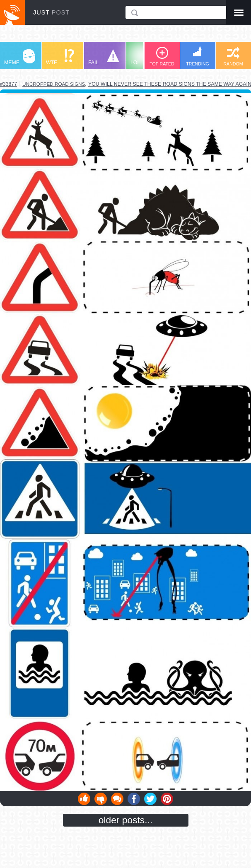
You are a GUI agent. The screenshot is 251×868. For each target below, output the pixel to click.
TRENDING (198, 56)
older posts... (126, 820)
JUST (51, 12)
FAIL (104, 57)
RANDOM (233, 57)
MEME (20, 57)
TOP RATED (162, 57)
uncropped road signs (54, 84)
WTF (60, 57)
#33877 (8, 84)
